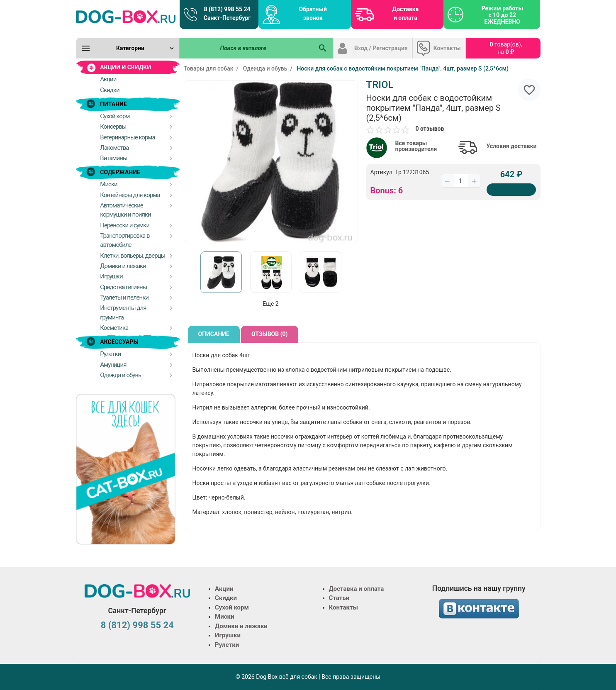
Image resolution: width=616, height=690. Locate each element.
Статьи (339, 598)
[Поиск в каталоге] (246, 48)
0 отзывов (430, 129)
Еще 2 (270, 304)
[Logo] (126, 17)
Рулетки (227, 645)
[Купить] (511, 190)
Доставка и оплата (405, 13)
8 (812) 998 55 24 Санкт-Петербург (227, 13)
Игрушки (228, 635)
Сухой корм (232, 607)
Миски (224, 617)
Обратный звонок (313, 13)
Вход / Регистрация (381, 48)
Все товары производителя (416, 146)
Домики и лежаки (241, 626)
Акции (224, 589)
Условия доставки (512, 146)
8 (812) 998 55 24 (137, 625)
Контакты (447, 48)
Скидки (226, 598)
